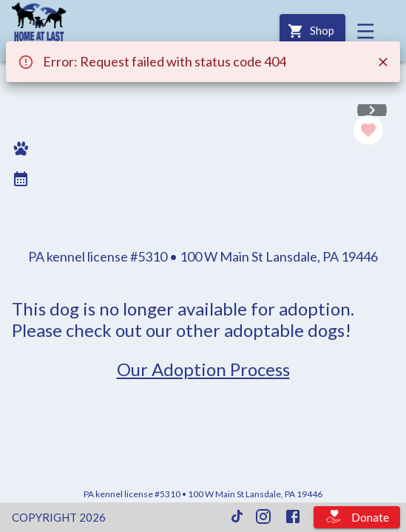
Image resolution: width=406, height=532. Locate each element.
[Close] (383, 62)
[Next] (372, 110)
